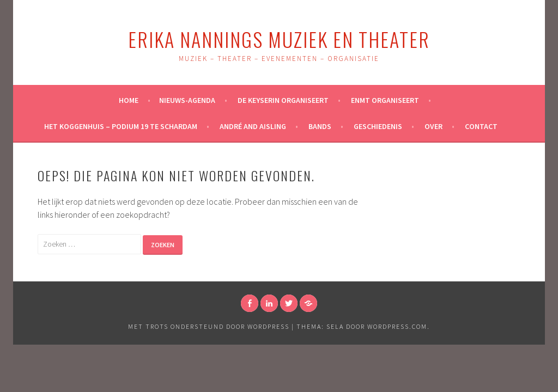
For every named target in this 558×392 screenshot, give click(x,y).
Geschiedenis (378, 126)
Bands (320, 126)
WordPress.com (397, 326)
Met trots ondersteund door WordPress (209, 326)
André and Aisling (253, 126)
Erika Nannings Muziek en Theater (279, 39)
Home (129, 100)
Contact (481, 126)
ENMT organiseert (385, 100)
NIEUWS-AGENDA (187, 100)
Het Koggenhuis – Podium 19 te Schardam (121, 126)
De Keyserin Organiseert (283, 100)
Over (433, 126)
